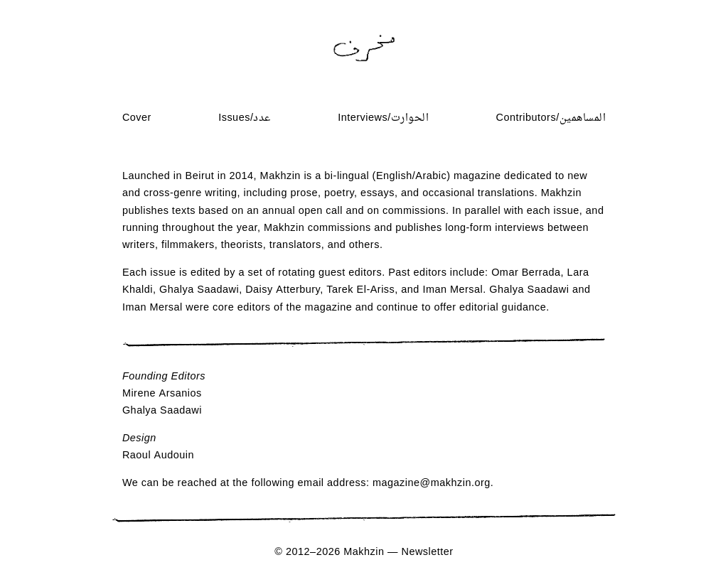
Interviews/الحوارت (383, 118)
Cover (137, 118)
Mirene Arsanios (162, 394)
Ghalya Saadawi (162, 411)
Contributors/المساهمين (551, 118)
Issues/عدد (245, 118)
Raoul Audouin (158, 456)
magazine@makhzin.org (432, 484)
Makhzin (364, 553)
